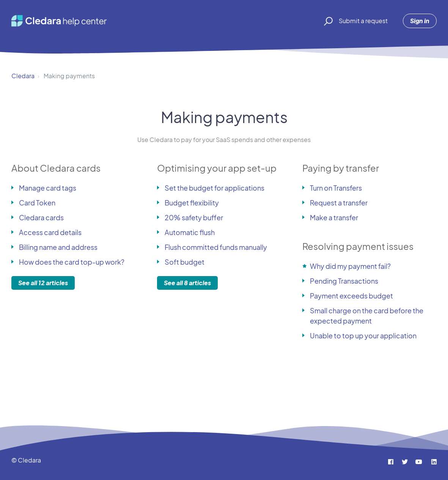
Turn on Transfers (336, 188)
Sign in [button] (420, 21)
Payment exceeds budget (351, 296)
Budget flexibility (192, 203)
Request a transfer (339, 203)
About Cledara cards (56, 168)
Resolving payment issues (358, 246)
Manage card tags (48, 188)
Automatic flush (190, 232)
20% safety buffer (194, 217)
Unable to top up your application (363, 336)
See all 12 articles (43, 283)
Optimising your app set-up (217, 168)
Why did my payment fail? (350, 266)
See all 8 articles (187, 283)
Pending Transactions (344, 281)
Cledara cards (41, 217)
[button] (327, 21)
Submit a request (363, 21)
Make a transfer (334, 217)
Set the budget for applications (215, 188)
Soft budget (185, 262)
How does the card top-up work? (72, 262)
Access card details (50, 232)
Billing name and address (58, 247)
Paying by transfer (341, 168)
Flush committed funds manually (216, 247)
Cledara (23, 76)
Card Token (37, 203)
